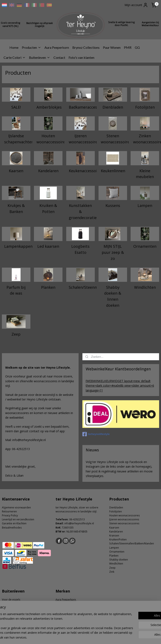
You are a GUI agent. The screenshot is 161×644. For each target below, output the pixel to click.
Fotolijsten (145, 107)
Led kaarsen (48, 246)
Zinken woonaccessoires (146, 139)
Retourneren (9, 511)
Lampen (145, 205)
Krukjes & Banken (16, 208)
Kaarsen (16, 171)
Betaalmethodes (12, 528)
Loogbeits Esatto (80, 249)
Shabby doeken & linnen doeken (113, 296)
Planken (48, 287)
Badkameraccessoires (82, 107)
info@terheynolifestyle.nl (79, 523)
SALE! (16, 107)
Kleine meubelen (145, 174)
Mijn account (136, 5)
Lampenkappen (17, 246)
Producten (31, 47)
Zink (112, 572)
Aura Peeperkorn (57, 47)
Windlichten (145, 287)
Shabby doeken (119, 560)
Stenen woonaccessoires (114, 139)
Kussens (113, 205)
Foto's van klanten (81, 57)
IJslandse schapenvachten (17, 139)
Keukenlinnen (113, 171)
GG (137, 47)
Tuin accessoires (12, 604)
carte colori (63, 604)
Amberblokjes (49, 107)
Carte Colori (15, 57)
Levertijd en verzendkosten (18, 519)
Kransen (114, 536)
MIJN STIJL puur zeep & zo (113, 252)
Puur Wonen (112, 47)
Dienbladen (113, 107)
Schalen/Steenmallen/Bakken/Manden (82, 287)
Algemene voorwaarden (16, 507)
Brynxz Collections (86, 47)
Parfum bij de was (16, 290)
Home (14, 47)
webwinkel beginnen (92, 636)
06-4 (72, 519)
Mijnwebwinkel (129, 636)
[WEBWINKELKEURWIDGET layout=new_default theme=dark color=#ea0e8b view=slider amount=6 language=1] (120, 386)
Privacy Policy (10, 515)
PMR (128, 47)
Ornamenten (145, 246)
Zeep (16, 334)
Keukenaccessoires (82, 171)
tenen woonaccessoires (125, 523)
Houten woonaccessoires (49, 139)
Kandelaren (48, 171)
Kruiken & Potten (48, 208)
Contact (59, 57)
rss (76, 636)
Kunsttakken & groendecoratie (82, 212)
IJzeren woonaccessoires (82, 139)
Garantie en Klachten (14, 523)
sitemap (68, 636)
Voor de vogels (11, 600)
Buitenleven (40, 57)
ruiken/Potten (119, 539)
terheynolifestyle (96, 434)
